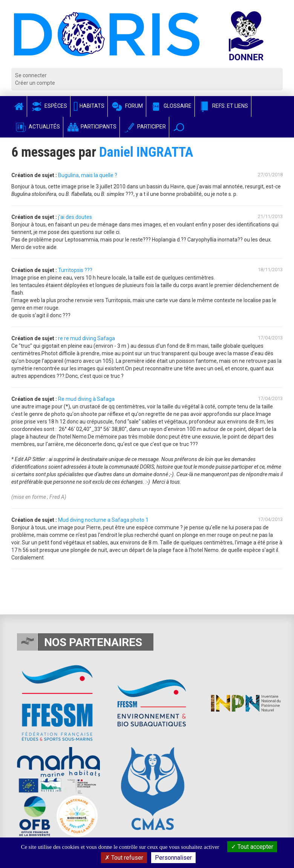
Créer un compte (35, 83)
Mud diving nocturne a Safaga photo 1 (103, 520)
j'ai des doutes (75, 217)
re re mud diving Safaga (87, 338)
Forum (127, 106)
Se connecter (31, 75)
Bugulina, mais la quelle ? (88, 175)
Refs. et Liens (223, 106)
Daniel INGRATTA (146, 152)
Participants (91, 127)
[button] (179, 127)
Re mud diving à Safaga (86, 399)
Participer (144, 127)
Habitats (89, 106)
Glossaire (170, 106)
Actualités (37, 127)
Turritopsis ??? (75, 270)
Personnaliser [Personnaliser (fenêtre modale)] (173, 858)
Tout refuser (124, 858)
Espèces (49, 106)
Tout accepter (252, 847)
